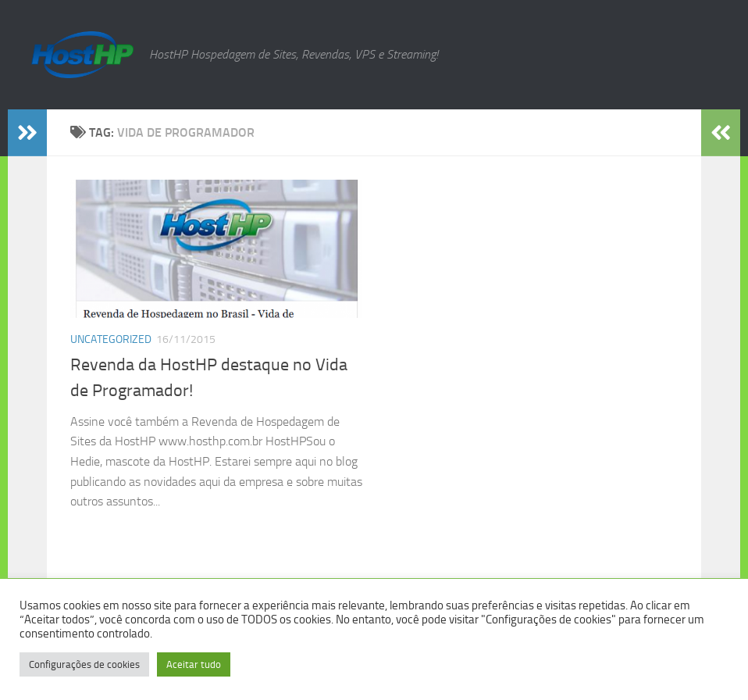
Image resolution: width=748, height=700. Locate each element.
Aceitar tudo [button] (194, 664)
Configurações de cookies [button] (84, 664)
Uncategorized (111, 339)
